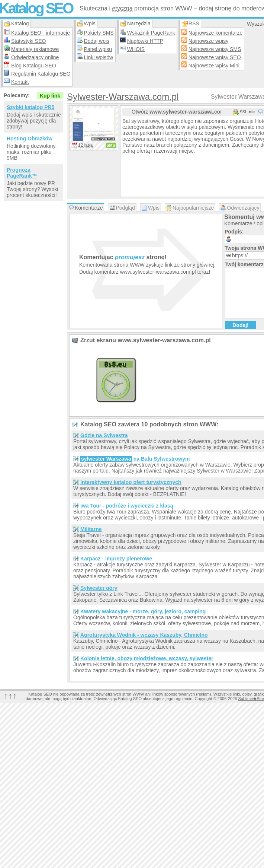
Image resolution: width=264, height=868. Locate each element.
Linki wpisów (99, 57)
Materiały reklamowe (35, 49)
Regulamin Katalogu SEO (41, 74)
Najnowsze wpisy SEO (215, 57)
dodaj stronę (215, 8)
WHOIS (136, 49)
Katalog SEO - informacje (41, 33)
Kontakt (20, 82)
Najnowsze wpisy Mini (214, 66)
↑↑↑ (10, 696)
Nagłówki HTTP (145, 41)
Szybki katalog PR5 (30, 107)
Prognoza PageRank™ (22, 173)
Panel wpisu (98, 49)
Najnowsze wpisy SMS (215, 49)
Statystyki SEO (28, 41)
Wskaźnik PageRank (151, 33)
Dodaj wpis (97, 41)
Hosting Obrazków (30, 139)
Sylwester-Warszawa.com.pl (123, 97)
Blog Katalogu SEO (34, 66)
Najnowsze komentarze (216, 33)
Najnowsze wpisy (208, 41)
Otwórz (176, 112)
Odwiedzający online (35, 57)
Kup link (50, 96)
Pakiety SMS (99, 33)
